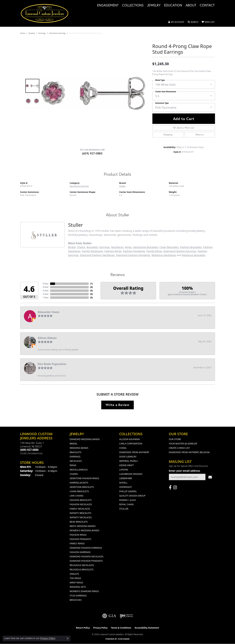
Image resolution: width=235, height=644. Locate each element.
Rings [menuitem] (73, 465)
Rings (128, 247)
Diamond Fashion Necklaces (97, 255)
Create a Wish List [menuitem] (179, 448)
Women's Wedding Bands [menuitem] (85, 530)
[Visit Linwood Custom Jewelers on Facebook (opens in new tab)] (170, 487)
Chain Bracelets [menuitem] (79, 491)
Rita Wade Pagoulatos (52, 364)
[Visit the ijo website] (126, 616)
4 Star (46, 287)
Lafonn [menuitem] (124, 470)
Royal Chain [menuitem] (126, 504)
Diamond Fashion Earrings (180, 251)
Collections (133, 5)
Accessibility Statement (147, 628)
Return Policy (83, 628)
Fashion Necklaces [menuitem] (81, 504)
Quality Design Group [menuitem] (132, 496)
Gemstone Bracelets (146, 247)
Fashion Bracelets (191, 247)
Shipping (168, 135)
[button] (176, 22)
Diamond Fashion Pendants (133, 255)
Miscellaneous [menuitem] (79, 470)
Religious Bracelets (194, 255)
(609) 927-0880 (92, 153)
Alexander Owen (49, 312)
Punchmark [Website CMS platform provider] (124, 639)
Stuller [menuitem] (124, 509)
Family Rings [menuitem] (77, 543)
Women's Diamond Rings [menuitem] (84, 591)
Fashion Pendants (134, 251)
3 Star (46, 291)
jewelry (32, 33)
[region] (93, 93)
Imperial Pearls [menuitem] (129, 461)
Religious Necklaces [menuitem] (82, 565)
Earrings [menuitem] (75, 457)
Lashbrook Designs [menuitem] (131, 474)
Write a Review (117, 405)
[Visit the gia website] (109, 616)
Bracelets (92, 247)
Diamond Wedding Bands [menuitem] (85, 439)
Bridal (72, 247)
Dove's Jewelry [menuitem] (128, 457)
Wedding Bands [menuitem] (79, 448)
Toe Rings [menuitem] (75, 578)
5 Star (46, 284)
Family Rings (154, 251)
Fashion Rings (113, 251)
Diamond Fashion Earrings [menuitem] (86, 548)
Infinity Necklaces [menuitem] (81, 517)
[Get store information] (31, 454)
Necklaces (117, 247)
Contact (207, 5)
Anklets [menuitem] (74, 574)
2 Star (46, 294)
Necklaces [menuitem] (76, 461)
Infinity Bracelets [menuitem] (81, 513)
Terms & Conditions (121, 628)
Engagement (108, 5)
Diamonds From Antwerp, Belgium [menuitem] (189, 452)
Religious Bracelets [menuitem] (82, 569)
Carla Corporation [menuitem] (131, 444)
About (191, 5)
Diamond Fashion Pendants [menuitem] (86, 561)
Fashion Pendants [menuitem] (81, 539)
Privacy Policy (100, 628)
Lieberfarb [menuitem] (126, 478)
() (91, 284)
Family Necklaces (92, 251)
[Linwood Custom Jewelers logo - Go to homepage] (46, 13)
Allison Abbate (47, 338)
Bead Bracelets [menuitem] (79, 522)
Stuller (123, 186)
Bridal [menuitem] (74, 444)
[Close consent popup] (68, 638)
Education (173, 5)
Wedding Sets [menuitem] (78, 587)
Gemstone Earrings (57, 33)
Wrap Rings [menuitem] (76, 583)
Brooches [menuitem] (76, 600)
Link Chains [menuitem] (77, 496)
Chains (81, 247)
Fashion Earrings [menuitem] (80, 552)
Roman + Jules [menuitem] (128, 500)
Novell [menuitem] (124, 483)
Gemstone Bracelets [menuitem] (82, 487)
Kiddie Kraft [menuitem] (127, 465)
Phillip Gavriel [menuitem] (128, 491)
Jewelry (154, 5)
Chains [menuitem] (74, 474)
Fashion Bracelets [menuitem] (81, 500)
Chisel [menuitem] (123, 448)
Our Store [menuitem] (175, 439)
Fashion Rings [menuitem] (78, 535)
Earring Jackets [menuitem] (79, 483)
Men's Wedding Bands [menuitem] (83, 526)
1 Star (46, 298)
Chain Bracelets (169, 247)
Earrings (42, 33)
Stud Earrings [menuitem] (78, 596)
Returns (200, 135)
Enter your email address (185, 471)
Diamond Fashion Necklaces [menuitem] (87, 556)
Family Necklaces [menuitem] (80, 509)
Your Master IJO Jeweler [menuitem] (183, 444)
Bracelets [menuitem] (76, 452)
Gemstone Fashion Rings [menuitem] (84, 478)
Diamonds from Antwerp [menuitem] (134, 452)
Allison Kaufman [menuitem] (130, 439)
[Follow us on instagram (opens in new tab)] (175, 487)
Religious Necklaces (164, 255)
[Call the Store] (29, 450)
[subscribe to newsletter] (210, 477)
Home (23, 33)
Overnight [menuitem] (126, 487)
